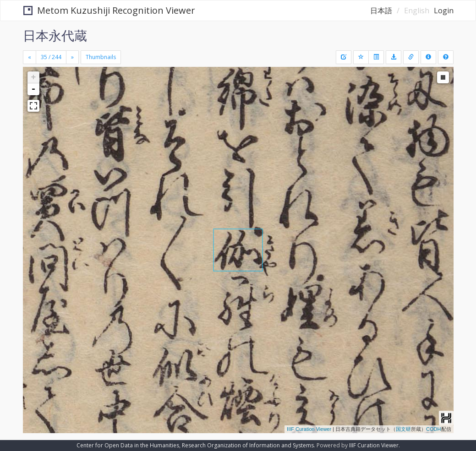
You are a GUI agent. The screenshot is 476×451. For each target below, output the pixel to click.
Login (444, 11)
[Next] (72, 57)
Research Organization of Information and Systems (248, 445)
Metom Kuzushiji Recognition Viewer (109, 10)
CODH (433, 429)
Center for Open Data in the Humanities (128, 445)
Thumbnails (101, 57)
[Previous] (30, 57)
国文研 (403, 429)
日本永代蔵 (55, 35)
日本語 (381, 11)
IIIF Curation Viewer (309, 429)
